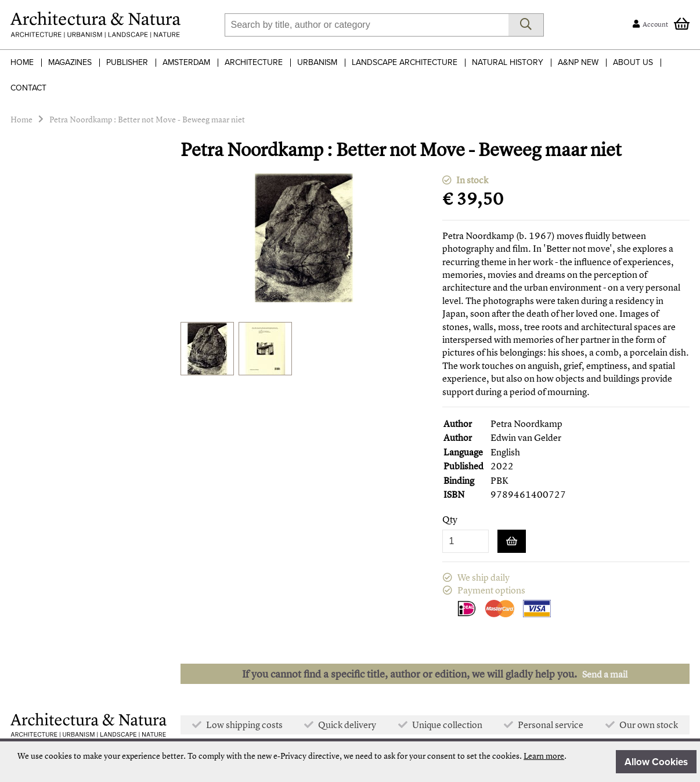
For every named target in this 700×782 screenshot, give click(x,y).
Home (22, 62)
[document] (357, 762)
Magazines (70, 62)
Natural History (508, 62)
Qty (450, 519)
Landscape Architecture (405, 62)
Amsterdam (186, 62)
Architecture (254, 62)
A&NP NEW (578, 62)
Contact (28, 88)
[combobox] (367, 25)
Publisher (127, 62)
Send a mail (605, 674)
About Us (633, 62)
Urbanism (317, 62)
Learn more (544, 756)
